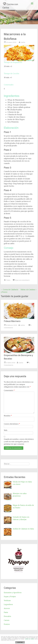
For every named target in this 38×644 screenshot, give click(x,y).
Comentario (9, 390)
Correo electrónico (12, 424)
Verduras (7, 600)
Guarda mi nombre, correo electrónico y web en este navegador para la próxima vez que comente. (19, 442)
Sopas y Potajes (10, 596)
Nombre (8, 416)
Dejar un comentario (22, 280)
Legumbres (8, 604)
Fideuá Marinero (12, 321)
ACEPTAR (20, 642)
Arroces (7, 608)
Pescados (7, 616)
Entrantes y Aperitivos (13, 593)
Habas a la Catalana (29, 290)
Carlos (23, 42)
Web (6, 430)
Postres (7, 624)
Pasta (8, 280)
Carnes (7, 620)
